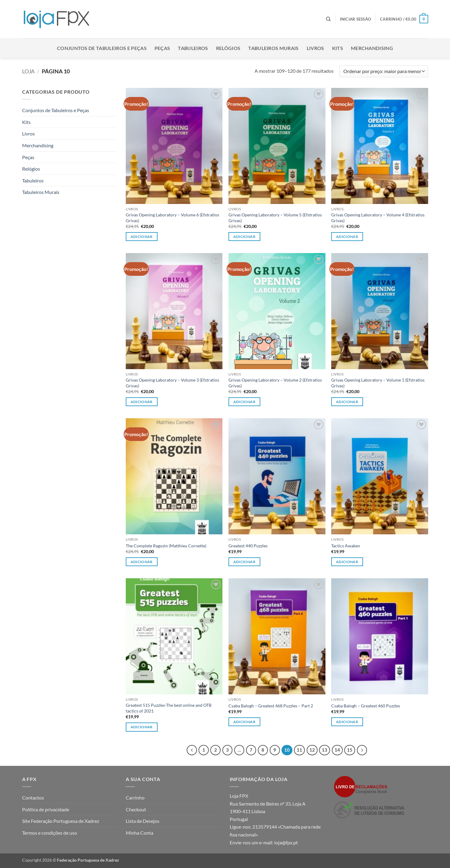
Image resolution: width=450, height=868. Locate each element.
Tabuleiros (193, 48)
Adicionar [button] (142, 237)
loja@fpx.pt (286, 842)
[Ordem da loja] (384, 71)
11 (299, 750)
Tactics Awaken (346, 546)
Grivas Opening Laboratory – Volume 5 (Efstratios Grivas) (275, 218)
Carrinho (135, 798)
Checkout (136, 809)
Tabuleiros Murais (273, 48)
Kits (338, 48)
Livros (315, 48)
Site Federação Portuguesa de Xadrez (61, 821)
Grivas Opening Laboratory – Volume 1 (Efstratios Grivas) (378, 383)
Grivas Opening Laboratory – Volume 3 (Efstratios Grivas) (172, 383)
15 (350, 750)
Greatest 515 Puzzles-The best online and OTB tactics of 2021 (169, 708)
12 (312, 750)
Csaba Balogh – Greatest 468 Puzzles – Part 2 (271, 706)
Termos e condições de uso (50, 833)
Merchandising (372, 48)
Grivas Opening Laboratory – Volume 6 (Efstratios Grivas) (172, 218)
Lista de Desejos (143, 821)
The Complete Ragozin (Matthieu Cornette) (166, 546)
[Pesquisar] (328, 19)
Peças (162, 48)
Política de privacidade (46, 809)
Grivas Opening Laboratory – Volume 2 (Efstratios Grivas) (275, 383)
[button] (356, 19)
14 (337, 750)
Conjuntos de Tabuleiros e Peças (102, 48)
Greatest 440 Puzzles (248, 546)
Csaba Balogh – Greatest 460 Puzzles (366, 706)
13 (325, 750)
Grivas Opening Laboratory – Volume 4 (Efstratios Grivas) (378, 218)
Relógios (228, 48)
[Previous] (192, 750)
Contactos (33, 798)
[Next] (362, 750)
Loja (28, 71)
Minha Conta (140, 833)
